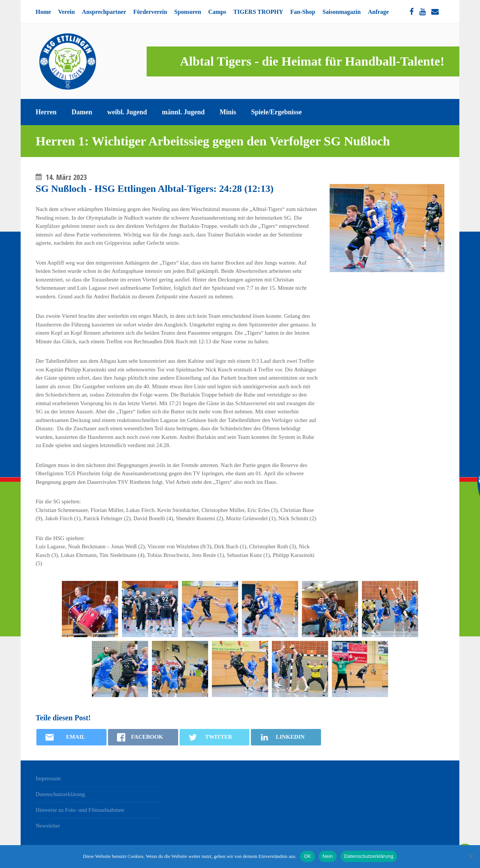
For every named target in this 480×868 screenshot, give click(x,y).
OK (307, 856)
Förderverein (150, 12)
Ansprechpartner (104, 12)
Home (43, 12)
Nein (328, 856)
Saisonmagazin (342, 12)
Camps (217, 12)
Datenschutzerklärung (60, 794)
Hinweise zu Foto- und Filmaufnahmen (80, 810)
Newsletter (48, 826)
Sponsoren (188, 12)
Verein (66, 12)
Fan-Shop (303, 12)
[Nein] (471, 856)
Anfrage (378, 12)
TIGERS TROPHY (258, 12)
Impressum (48, 778)
